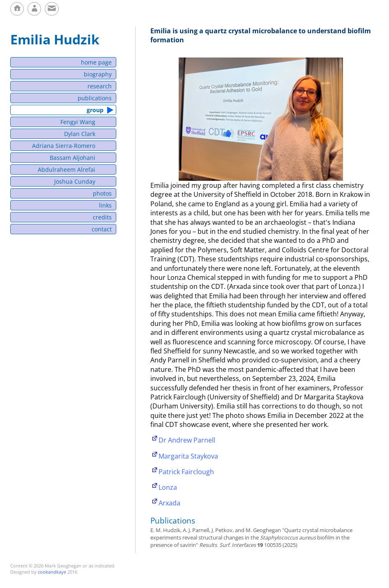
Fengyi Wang (78, 122)
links (105, 205)
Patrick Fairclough (186, 472)
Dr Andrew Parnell (187, 440)
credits (102, 217)
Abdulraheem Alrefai (67, 169)
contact (102, 229)
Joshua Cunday (75, 181)
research (100, 86)
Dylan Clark (80, 134)
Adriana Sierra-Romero (64, 146)
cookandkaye (52, 572)
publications (95, 98)
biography (98, 74)
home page (96, 62)
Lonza (168, 487)
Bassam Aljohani (73, 158)
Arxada (169, 503)
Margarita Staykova (188, 456)
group (96, 110)
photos (102, 193)
